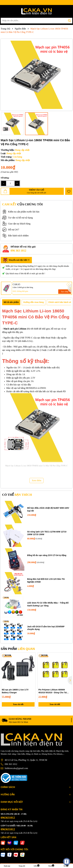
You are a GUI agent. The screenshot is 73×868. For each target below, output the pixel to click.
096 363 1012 (18, 251)
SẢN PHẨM (18, 649)
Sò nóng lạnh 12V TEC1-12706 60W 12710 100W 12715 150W (47, 533)
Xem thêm (36, 480)
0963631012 (8, 818)
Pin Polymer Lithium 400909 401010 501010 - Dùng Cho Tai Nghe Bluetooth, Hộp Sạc (53, 691)
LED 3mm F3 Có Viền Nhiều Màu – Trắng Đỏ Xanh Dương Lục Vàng (48, 604)
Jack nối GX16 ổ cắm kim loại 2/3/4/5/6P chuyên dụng (46, 628)
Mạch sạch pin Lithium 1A (17, 329)
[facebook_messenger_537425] (67, 862)
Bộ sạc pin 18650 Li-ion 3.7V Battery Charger (15, 691)
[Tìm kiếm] (69, 21)
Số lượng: (5, 178)
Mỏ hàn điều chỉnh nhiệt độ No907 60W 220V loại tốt (48, 509)
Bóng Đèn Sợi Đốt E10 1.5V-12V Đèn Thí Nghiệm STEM (46, 580)
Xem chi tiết (18, 704)
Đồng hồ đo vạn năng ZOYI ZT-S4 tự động (47, 555)
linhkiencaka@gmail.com (16, 768)
